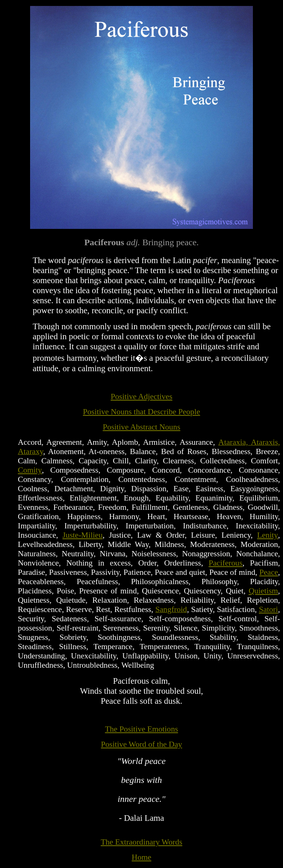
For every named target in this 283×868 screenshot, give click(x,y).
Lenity (267, 535)
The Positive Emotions (142, 729)
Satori (269, 609)
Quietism (263, 591)
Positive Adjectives (141, 396)
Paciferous (226, 563)
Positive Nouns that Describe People (141, 412)
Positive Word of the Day (142, 744)
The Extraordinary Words (141, 842)
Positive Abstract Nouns (142, 427)
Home (142, 857)
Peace (269, 572)
